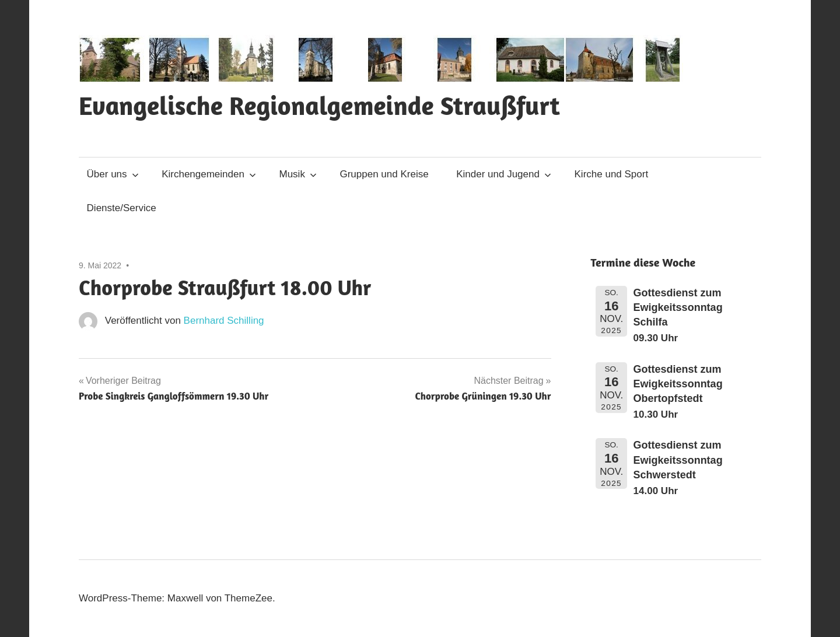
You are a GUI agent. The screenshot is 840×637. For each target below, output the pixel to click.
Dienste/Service (122, 208)
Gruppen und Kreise (384, 174)
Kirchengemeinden (209, 174)
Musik (298, 174)
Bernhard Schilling (224, 321)
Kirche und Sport (612, 174)
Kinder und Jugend (504, 174)
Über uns (113, 174)
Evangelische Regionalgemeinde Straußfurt (319, 105)
